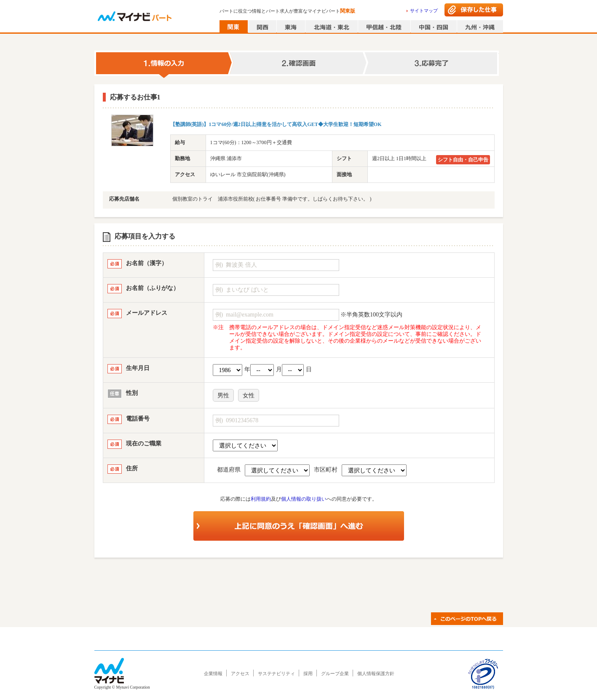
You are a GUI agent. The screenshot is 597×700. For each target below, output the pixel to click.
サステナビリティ (276, 673)
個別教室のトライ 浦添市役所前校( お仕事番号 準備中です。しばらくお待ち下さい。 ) (272, 199)
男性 (223, 396)
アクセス (240, 673)
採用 (308, 673)
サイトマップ (424, 11)
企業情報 (213, 673)
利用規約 (261, 499)
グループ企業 (335, 673)
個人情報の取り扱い (304, 499)
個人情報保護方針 (376, 673)
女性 (249, 396)
